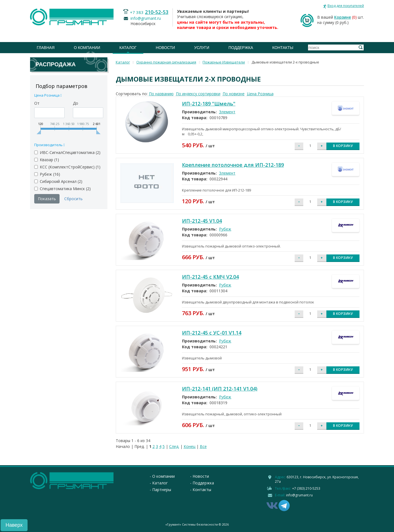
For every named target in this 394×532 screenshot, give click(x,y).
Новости (165, 48)
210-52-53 (157, 12)
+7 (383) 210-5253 (306, 488)
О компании (87, 48)
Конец (189, 446)
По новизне (234, 94)
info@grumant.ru (146, 18)
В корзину (343, 146)
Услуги (202, 48)
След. (174, 446)
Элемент (227, 112)
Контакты (283, 48)
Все (203, 446)
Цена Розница (260, 94)
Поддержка (241, 48)
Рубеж (225, 229)
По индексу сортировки (198, 94)
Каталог (128, 48)
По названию (161, 94)
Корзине (343, 17)
